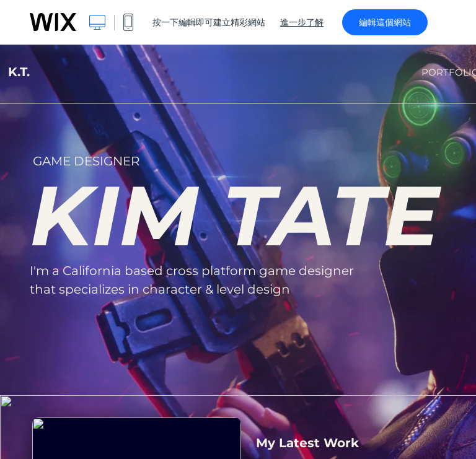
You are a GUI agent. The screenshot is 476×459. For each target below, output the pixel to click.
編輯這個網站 (385, 22)
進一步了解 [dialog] (302, 22)
